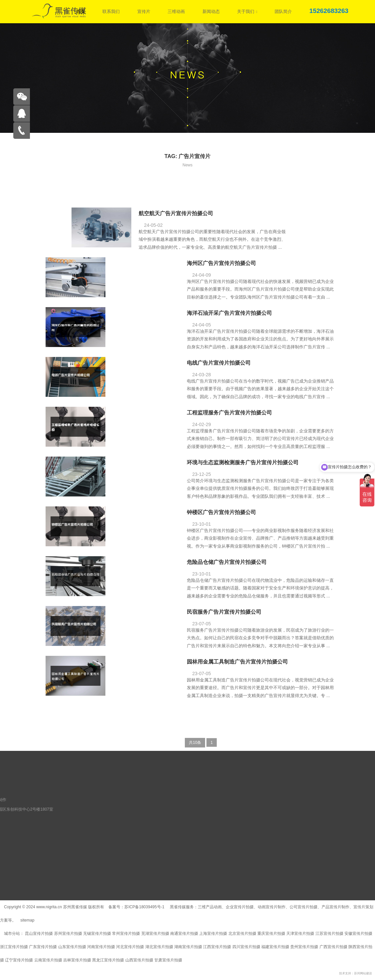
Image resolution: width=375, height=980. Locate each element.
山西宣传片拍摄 (139, 960)
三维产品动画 (210, 907)
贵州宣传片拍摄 (304, 947)
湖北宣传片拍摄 (159, 947)
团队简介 (283, 11)
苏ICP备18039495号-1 (145, 907)
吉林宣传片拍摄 (77, 960)
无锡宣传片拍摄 (97, 934)
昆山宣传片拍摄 (39, 934)
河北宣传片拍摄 (130, 947)
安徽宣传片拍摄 (358, 934)
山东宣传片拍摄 (72, 947)
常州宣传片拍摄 (126, 934)
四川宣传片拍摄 (246, 947)
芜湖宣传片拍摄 (155, 934)
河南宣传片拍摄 (101, 947)
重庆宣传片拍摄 (271, 934)
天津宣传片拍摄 (300, 934)
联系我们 (111, 11)
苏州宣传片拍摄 (68, 934)
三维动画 (176, 11)
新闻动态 (211, 11)
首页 (81, 11)
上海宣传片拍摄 (213, 934)
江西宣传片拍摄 (217, 947)
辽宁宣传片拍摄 (19, 960)
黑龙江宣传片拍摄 (108, 960)
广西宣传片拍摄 (333, 947)
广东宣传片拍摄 (43, 947)
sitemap (27, 920)
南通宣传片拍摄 (184, 934)
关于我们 (247, 11)
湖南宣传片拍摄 (188, 947)
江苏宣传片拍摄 (329, 934)
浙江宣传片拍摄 (14, 947)
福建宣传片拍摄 (275, 947)
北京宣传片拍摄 (242, 934)
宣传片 (144, 11)
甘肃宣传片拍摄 (168, 960)
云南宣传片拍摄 (48, 960)
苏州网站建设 (363, 973)
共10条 (195, 745)
